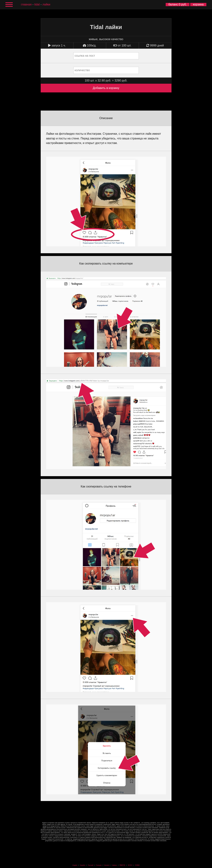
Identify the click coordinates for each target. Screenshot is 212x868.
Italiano (115, 865)
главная (26, 4)
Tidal (37, 4)
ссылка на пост (85, 56)
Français (99, 865)
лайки (46, 4)
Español (83, 865)
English (75, 865)
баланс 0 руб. (178, 4)
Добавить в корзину (106, 88)
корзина (198, 4)
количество (82, 70)
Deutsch (107, 865)
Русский (91, 865)
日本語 (137, 865)
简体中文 (122, 865)
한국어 (130, 865)
